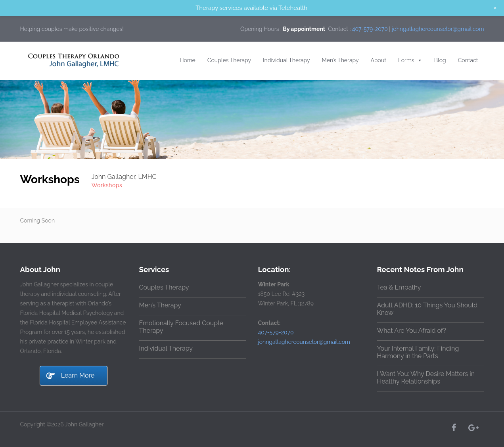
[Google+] (473, 428)
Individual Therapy (286, 60)
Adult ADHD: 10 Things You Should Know (427, 309)
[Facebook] (454, 428)
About (378, 60)
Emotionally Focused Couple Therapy (181, 327)
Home (188, 60)
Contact (468, 60)
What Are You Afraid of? (412, 331)
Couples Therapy (229, 60)
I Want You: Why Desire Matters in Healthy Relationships (426, 378)
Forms (410, 60)
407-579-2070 (370, 29)
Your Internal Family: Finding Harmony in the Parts (418, 352)
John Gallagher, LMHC (124, 177)
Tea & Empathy (399, 287)
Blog (440, 60)
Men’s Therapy (340, 60)
